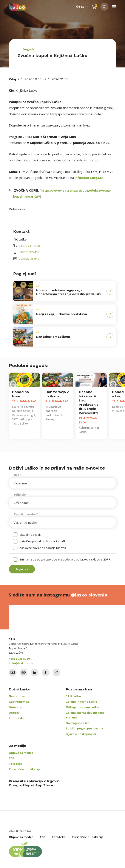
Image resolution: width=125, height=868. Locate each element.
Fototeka (16, 764)
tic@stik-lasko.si (29, 259)
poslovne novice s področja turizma (43, 548)
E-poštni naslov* (26, 514)
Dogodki (29, 49)
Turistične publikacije (25, 769)
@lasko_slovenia (89, 595)
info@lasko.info (21, 663)
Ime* (18, 475)
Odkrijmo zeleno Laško (82, 707)
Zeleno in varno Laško (82, 702)
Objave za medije (21, 753)
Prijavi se (22, 569)
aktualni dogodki (30, 535)
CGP (12, 758)
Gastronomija (19, 702)
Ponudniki (16, 718)
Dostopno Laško (78, 723)
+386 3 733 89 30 (19, 659)
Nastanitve (17, 696)
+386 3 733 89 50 (29, 246)
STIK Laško (73, 696)
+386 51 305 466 (29, 252)
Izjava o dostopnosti (81, 734)
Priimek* (20, 495)
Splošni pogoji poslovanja (84, 728)
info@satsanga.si (89, 178)
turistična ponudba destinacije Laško (43, 541)
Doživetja (16, 707)
